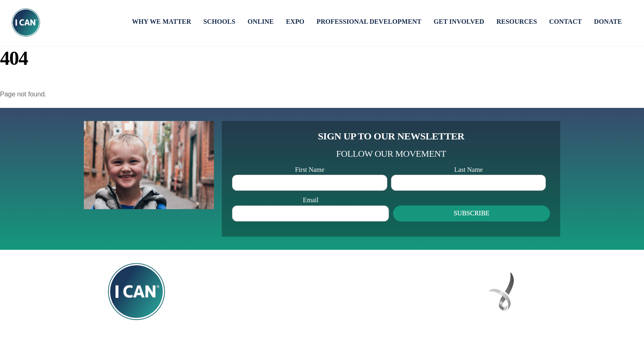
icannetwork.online (377, 322)
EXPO (295, 22)
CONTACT (566, 22)
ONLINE (261, 22)
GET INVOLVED (459, 22)
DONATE (608, 22)
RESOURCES (517, 22)
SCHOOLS (219, 22)
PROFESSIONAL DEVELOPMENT (369, 22)
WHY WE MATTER (161, 22)
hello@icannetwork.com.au (383, 312)
